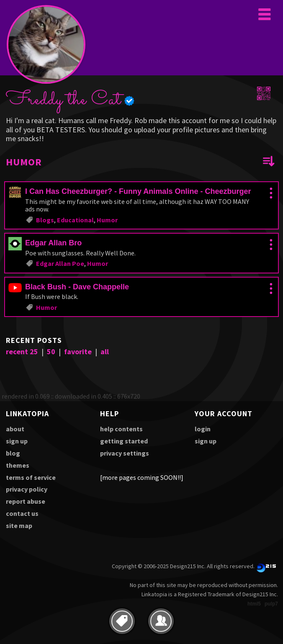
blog (13, 453)
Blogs (45, 220)
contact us (22, 513)
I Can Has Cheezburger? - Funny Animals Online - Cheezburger (138, 191)
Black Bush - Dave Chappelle (77, 287)
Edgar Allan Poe (60, 263)
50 (51, 352)
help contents (121, 429)
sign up (17, 441)
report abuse (26, 501)
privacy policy (27, 489)
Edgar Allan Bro (53, 243)
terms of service (31, 477)
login (203, 429)
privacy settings (125, 453)
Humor (107, 220)
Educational (75, 220)
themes (18, 465)
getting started (124, 441)
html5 (254, 604)
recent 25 (22, 352)
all (105, 352)
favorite (78, 352)
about (15, 429)
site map (19, 526)
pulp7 (271, 604)
